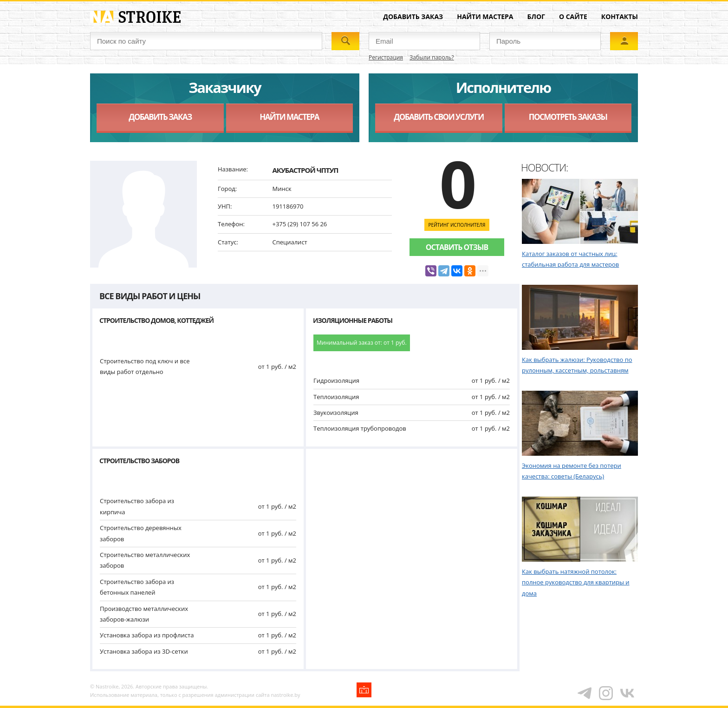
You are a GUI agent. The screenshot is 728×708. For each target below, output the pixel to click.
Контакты (620, 16)
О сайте (573, 16)
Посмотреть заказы (568, 117)
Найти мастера (485, 16)
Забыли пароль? (432, 57)
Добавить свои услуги (439, 117)
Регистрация (386, 57)
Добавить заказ (413, 16)
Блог (536, 16)
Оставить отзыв (457, 247)
